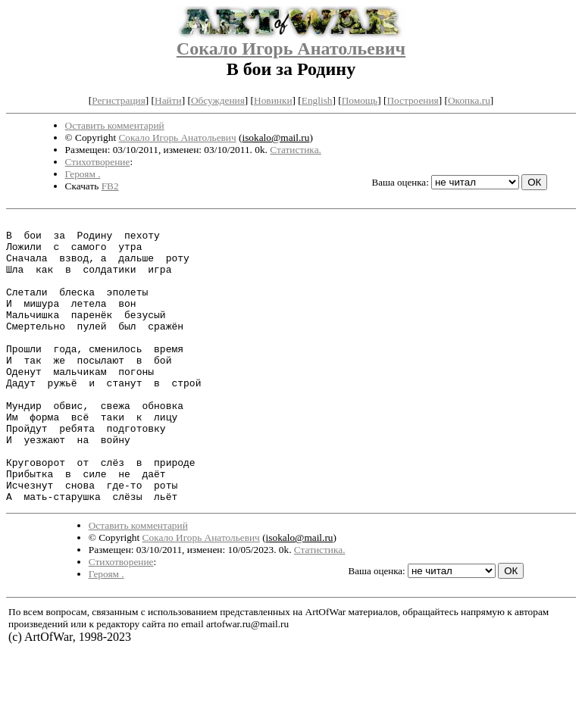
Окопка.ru (469, 100)
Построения (412, 100)
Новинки (273, 100)
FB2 (110, 186)
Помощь (360, 100)
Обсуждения (218, 100)
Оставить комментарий (115, 125)
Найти (168, 100)
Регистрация (119, 100)
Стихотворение (98, 162)
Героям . (83, 174)
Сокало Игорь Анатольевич (291, 48)
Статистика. (296, 150)
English (317, 100)
